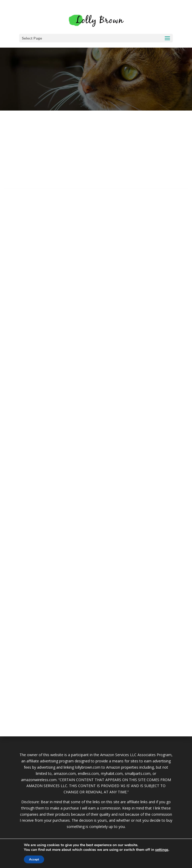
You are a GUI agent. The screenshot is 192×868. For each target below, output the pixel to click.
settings (162, 850)
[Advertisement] (96, 150)
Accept (34, 859)
